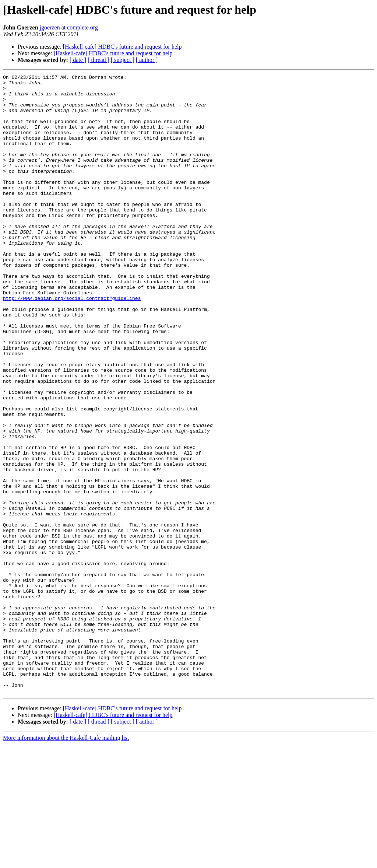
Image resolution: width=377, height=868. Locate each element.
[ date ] (78, 60)
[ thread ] (98, 60)
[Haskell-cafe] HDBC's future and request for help (122, 47)
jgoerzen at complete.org (69, 27)
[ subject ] (123, 60)
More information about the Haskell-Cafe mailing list (66, 862)
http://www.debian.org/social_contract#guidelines (72, 343)
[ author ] (147, 60)
